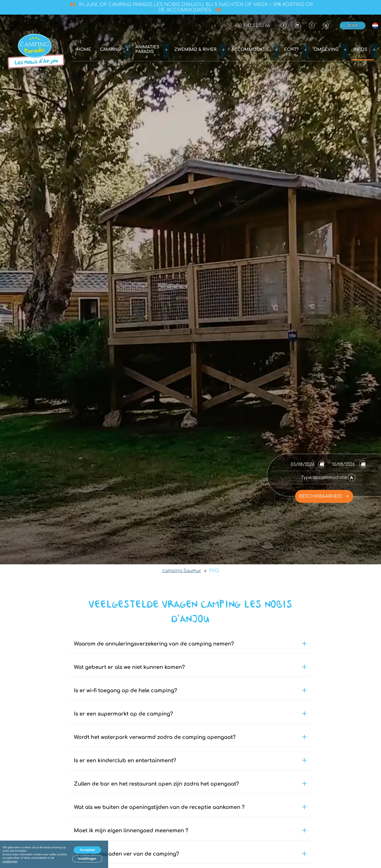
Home (108, 49)
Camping (134, 49)
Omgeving (332, 49)
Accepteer (87, 850)
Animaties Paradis (168, 49)
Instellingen (87, 859)
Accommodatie (263, 49)
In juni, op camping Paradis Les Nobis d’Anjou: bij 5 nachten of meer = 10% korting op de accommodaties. (192, 7)
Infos (364, 49)
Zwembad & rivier (212, 49)
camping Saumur (182, 571)
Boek (353, 26)
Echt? (301, 49)
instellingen (10, 861)
